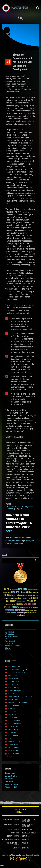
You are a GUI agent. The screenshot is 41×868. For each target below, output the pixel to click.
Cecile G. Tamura (15, 709)
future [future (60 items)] (20, 598)
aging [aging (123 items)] (7, 589)
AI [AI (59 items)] (10, 589)
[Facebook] (12, 859)
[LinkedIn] (21, 859)
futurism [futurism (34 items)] (25, 599)
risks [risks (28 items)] (31, 610)
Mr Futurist (9, 779)
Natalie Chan (13, 730)
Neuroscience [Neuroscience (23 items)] (26, 608)
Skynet (8, 648)
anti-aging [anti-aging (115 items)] (23, 589)
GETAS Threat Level (20, 811)
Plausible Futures (12, 784)
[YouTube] (25, 859)
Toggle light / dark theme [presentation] (37, 8)
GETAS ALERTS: (26, 825)
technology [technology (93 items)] (21, 613)
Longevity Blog (11, 776)
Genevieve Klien (14, 667)
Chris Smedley (14, 754)
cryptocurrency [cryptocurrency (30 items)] (29, 595)
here (9, 531)
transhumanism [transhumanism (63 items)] (32, 613)
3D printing (9, 632)
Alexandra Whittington (18, 538)
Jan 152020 (9, 62)
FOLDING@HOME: (7, 840)
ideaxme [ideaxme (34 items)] (23, 602)
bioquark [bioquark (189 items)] (16, 592)
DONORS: (13, 833)
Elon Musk (9, 643)
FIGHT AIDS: (9, 836)
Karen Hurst (13, 694)
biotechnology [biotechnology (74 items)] (34, 592)
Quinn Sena (13, 676)
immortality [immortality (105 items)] (31, 601)
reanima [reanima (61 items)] (35, 607)
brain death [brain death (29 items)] (18, 595)
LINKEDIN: (7, 825)
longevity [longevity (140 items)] (15, 607)
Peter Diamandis (12, 637)
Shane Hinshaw (14, 721)
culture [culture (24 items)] (34, 595)
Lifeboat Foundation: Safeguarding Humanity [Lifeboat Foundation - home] (15, 8)
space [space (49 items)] (7, 613)
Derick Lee (12, 715)
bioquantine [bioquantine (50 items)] (7, 592)
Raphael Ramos (15, 724)
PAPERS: (24, 843)
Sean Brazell (13, 727)
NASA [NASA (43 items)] (21, 607)
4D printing (9, 634)
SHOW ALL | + (8, 756)
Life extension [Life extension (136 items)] (30, 604)
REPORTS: (25, 836)
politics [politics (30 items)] (31, 607)
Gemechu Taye (14, 688)
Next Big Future (11, 782)
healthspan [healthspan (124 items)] (11, 601)
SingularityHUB (11, 787)
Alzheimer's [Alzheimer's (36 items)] (15, 589)
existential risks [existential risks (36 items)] (8, 598)
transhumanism (16, 541)
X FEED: (7, 830)
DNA (7, 639)
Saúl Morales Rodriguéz (18, 670)
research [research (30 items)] (27, 610)
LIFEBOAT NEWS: (27, 820)
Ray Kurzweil (10, 641)
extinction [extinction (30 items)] (15, 598)
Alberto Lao (13, 718)
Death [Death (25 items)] (37, 595)
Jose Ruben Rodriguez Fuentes (20, 697)
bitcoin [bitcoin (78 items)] (6, 595)
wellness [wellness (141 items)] (21, 616)
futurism (28, 541)
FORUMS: (15, 848)
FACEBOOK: (6, 820)
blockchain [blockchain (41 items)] (12, 595)
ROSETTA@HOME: (12, 843)
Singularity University (13, 646)
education (8, 541)
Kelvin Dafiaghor (15, 691)
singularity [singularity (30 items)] (35, 610)
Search (36, 560)
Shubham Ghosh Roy (17, 673)
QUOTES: (24, 848)
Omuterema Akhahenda (18, 703)
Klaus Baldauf (14, 706)
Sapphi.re (36, 855)
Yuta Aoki (12, 712)
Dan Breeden (13, 679)
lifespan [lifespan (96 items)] (7, 607)
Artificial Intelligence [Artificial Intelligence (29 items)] (33, 589)
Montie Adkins (14, 748)
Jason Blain (13, 745)
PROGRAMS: (25, 840)
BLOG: (23, 830)
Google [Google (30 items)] (29, 598)
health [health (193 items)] (34, 598)
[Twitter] (16, 859)
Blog (21, 18)
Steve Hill (12, 733)
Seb (10, 739)
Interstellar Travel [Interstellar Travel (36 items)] (10, 604)
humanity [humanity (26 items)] (19, 602)
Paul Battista (13, 685)
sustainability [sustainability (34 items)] (13, 613)
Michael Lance (14, 742)
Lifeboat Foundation (16, 855)
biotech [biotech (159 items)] (24, 592)
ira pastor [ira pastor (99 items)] (19, 604)
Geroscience (10, 773)
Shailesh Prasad (15, 682)
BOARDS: (24, 833)
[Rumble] (30, 859)
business (28, 538)
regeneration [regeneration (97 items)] (20, 610)
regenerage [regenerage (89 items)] (9, 610)
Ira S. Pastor (13, 751)
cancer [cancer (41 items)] (23, 595)
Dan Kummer (14, 700)
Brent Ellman (13, 736)
